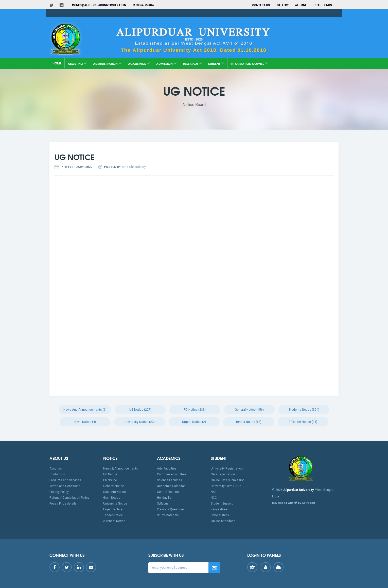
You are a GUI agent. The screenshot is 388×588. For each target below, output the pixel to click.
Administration (107, 63)
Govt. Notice (112, 498)
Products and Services (65, 480)
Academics (139, 63)
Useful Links (323, 5)
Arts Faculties (167, 469)
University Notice (115, 504)
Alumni (301, 5)
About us (56, 469)
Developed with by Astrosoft (294, 503)
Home (57, 63)
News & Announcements (121, 469)
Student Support (222, 504)
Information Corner (249, 63)
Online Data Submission (228, 480)
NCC (214, 498)
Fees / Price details (63, 504)
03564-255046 (143, 5)
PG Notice (110, 480)
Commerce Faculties (172, 474)
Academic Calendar (171, 486)
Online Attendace (223, 521)
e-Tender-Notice (114, 521)
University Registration (227, 469)
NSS (214, 492)
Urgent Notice (113, 509)
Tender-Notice (113, 515)
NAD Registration (223, 474)
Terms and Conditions (65, 486)
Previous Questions (171, 509)
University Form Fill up (226, 486)
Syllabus (163, 504)
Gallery (283, 5)
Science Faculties (170, 480)
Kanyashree (219, 509)
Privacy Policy (59, 492)
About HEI (77, 63)
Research (192, 63)
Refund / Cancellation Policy (69, 498)
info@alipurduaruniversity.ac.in (99, 5)
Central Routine (168, 492)
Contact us (261, 5)
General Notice (114, 486)
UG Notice (110, 474)
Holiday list (165, 498)
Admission (166, 63)
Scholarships (220, 515)
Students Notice (114, 492)
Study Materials (168, 515)
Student (216, 63)
